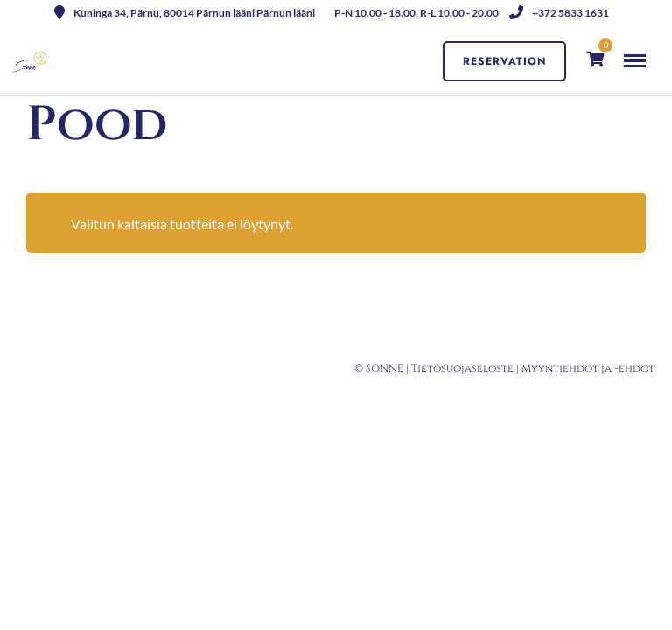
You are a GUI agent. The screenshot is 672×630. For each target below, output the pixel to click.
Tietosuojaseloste (462, 368)
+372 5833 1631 (559, 13)
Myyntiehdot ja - (570, 368)
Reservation (505, 61)
